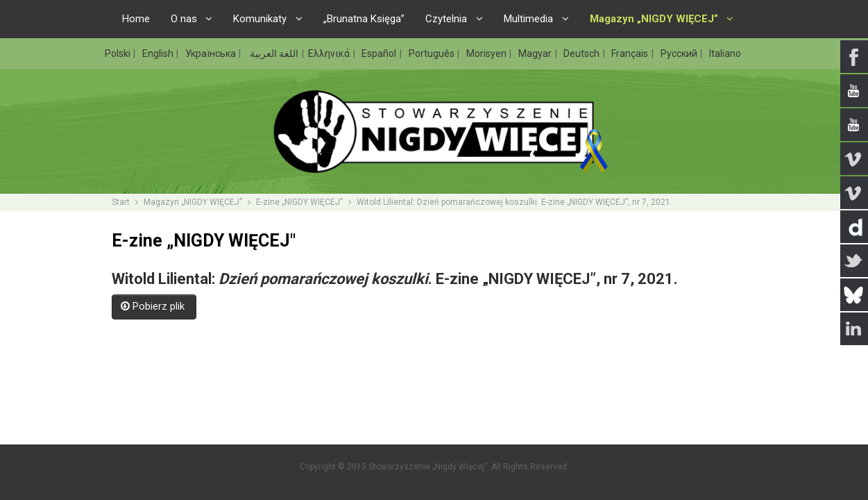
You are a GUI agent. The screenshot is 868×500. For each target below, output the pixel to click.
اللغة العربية (273, 53)
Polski (119, 53)
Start (121, 202)
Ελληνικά (330, 53)
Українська (212, 53)
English (159, 53)
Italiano (725, 53)
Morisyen (487, 53)
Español (380, 53)
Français (631, 53)
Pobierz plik (154, 306)
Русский (680, 53)
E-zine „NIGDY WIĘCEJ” (299, 202)
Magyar (536, 53)
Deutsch (582, 53)
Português (433, 53)
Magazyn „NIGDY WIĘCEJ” (193, 202)
